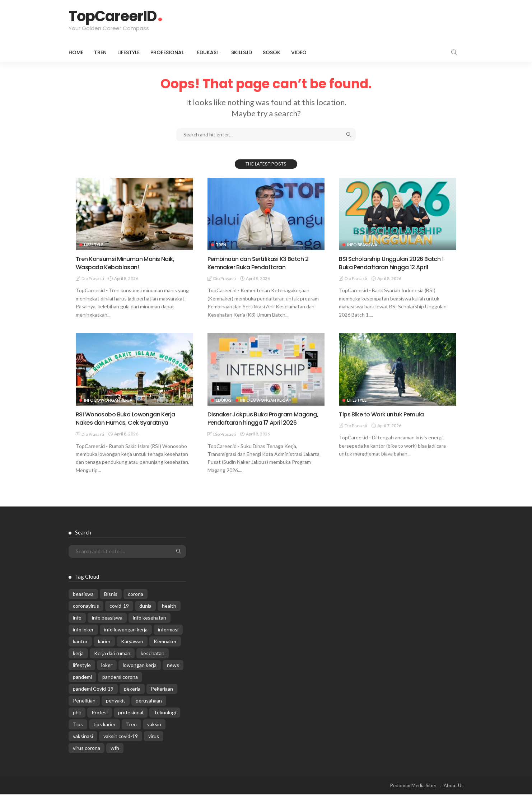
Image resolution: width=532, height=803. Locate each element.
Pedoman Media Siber (413, 794)
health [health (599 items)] (169, 614)
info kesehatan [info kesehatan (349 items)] (150, 626)
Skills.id (242, 52)
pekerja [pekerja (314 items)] (132, 697)
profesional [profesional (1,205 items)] (131, 721)
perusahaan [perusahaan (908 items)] (149, 709)
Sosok (272, 52)
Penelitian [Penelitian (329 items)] (84, 709)
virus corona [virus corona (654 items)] (87, 757)
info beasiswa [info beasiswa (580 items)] (107, 626)
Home (76, 52)
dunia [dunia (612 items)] (145, 614)
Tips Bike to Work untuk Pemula (385, 414)
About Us (454, 794)
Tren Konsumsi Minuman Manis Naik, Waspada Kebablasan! (129, 263)
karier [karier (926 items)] (104, 650)
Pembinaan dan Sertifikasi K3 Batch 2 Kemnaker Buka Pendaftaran (262, 263)
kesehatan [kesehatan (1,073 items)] (153, 662)
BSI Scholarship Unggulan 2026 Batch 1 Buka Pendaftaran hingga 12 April (395, 263)
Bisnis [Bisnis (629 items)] (111, 603)
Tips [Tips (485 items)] (78, 733)
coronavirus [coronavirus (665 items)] (86, 614)
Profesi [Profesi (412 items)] (100, 721)
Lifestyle (129, 52)
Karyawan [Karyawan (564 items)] (132, 650)
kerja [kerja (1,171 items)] (78, 662)
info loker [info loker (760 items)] (83, 638)
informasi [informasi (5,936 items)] (168, 638)
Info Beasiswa (362, 245)
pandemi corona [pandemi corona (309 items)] (120, 685)
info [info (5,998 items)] (77, 626)
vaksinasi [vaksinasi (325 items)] (83, 745)
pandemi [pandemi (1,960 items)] (82, 685)
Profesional (167, 52)
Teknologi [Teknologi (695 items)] (165, 721)
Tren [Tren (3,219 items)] (131, 733)
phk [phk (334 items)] (77, 721)
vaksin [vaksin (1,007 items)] (154, 733)
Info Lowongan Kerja (108, 400)
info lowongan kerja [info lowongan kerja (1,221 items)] (126, 638)
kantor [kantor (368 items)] (80, 650)
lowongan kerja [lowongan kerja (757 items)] (140, 674)
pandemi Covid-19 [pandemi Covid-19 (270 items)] (93, 697)
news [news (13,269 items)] (173, 674)
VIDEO (299, 52)
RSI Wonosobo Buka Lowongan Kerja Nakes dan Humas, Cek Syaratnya (130, 418)
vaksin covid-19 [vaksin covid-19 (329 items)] (121, 745)
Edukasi (207, 52)
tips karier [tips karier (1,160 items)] (104, 733)
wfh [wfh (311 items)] (115, 757)
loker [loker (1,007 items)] (107, 674)
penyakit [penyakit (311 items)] (116, 709)
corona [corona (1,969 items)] (136, 603)
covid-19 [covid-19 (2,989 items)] (119, 614)
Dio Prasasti (93, 278)
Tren (100, 52)
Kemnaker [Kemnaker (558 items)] (165, 650)
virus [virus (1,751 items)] (154, 745)
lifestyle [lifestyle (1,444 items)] (82, 674)
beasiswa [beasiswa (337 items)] (83, 603)
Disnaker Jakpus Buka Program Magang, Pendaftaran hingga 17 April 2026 (262, 422)
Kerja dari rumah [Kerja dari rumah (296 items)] (112, 662)
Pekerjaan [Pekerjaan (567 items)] (162, 697)
